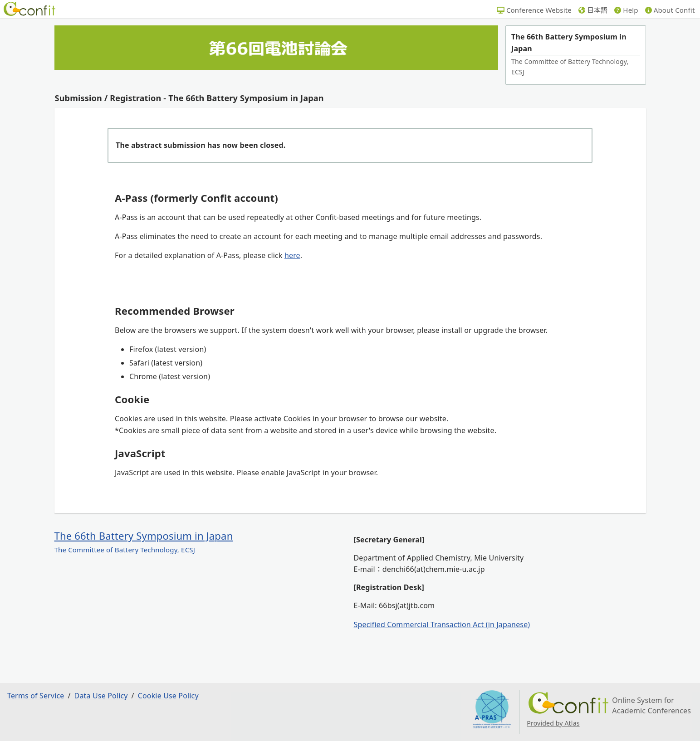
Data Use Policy (101, 696)
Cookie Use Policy (168, 696)
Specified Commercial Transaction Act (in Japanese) (442, 624)
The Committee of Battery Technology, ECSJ (125, 550)
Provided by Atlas (553, 723)
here (292, 255)
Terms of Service (36, 696)
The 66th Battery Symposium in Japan (144, 536)
